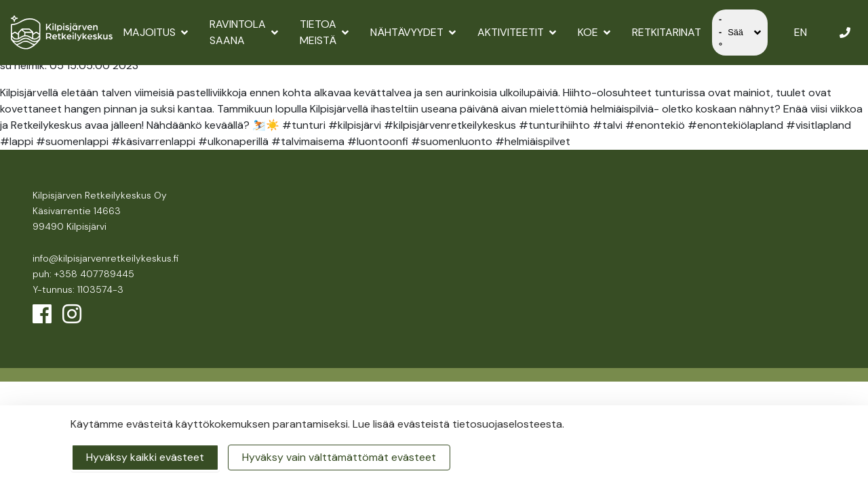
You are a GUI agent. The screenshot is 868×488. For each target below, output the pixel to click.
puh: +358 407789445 (83, 274)
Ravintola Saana (244, 32)
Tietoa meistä (324, 32)
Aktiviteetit (517, 32)
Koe (594, 32)
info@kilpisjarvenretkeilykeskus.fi (105, 258)
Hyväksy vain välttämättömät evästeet (339, 457)
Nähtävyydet (413, 32)
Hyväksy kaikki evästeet (145, 457)
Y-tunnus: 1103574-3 (78, 289)
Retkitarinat (667, 32)
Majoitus (156, 32)
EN (801, 32)
